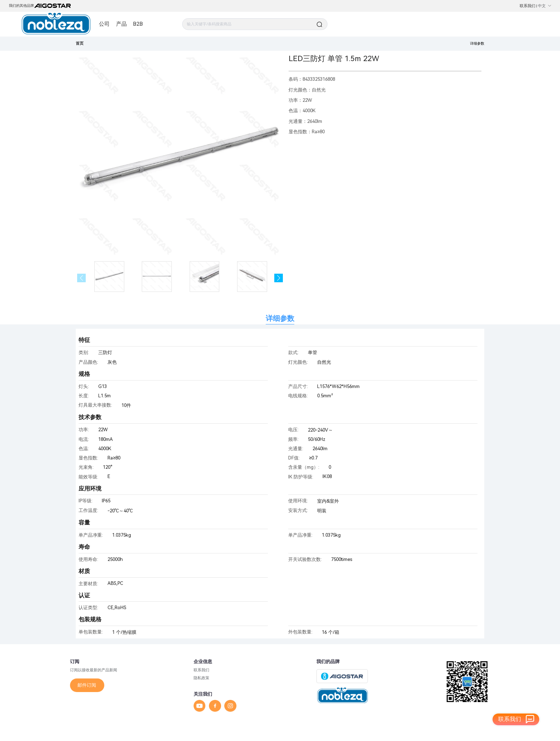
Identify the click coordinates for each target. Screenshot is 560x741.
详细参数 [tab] (280, 319)
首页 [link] (80, 43)
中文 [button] (544, 6)
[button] (279, 278)
